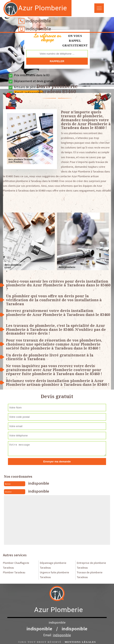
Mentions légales (80, 642)
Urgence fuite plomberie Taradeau (55, 575)
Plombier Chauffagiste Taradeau (16, 565)
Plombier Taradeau (14, 572)
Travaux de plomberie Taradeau (90, 575)
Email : (57, 635)
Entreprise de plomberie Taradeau (91, 565)
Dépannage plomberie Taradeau (53, 565)
